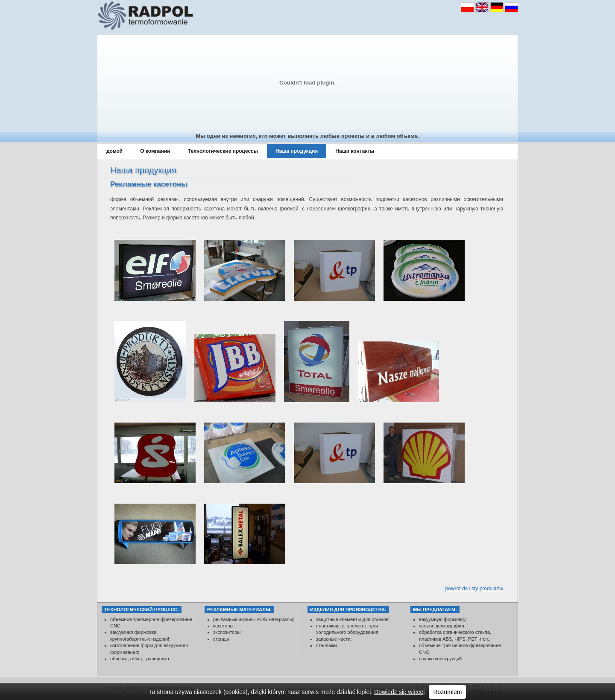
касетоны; (224, 626)
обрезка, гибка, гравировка (140, 659)
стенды (221, 639)
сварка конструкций (440, 659)
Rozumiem (447, 692)
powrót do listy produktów (474, 589)
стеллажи (327, 645)
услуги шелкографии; (443, 626)
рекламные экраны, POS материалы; (254, 619)
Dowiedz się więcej (399, 692)
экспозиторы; (227, 632)
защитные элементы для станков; (353, 619)
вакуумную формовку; (444, 619)
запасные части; (334, 639)
